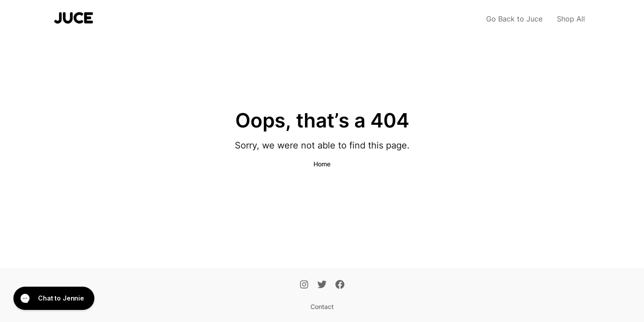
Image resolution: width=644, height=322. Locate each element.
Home (322, 164)
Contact (322, 307)
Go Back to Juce (514, 19)
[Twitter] (322, 285)
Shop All (571, 19)
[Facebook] (340, 285)
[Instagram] (304, 285)
